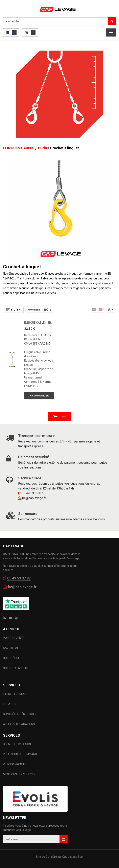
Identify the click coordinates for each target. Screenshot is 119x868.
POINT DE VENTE (14, 638)
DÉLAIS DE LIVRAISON (17, 744)
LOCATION (10, 704)
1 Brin (42, 148)
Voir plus (60, 416)
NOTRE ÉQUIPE (13, 658)
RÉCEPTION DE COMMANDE (21, 754)
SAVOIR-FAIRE (12, 648)
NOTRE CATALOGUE (16, 668)
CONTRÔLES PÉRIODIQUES (20, 714)
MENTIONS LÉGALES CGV (19, 774)
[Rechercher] (112, 21)
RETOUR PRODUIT (15, 764)
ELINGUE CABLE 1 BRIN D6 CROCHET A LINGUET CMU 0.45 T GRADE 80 (39, 323)
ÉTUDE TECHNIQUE (15, 694)
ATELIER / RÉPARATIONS (19, 724)
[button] (111, 310)
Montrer (34, 310)
